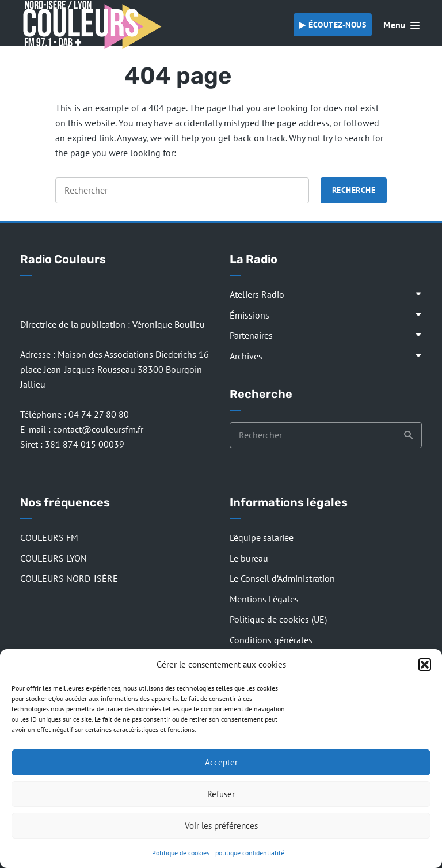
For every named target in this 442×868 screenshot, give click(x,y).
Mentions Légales (264, 599)
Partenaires (251, 335)
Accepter (221, 762)
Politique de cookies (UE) (278, 619)
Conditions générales (271, 640)
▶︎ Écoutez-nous (333, 25)
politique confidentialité (250, 853)
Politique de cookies (181, 853)
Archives (246, 356)
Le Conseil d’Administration (282, 578)
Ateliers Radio (257, 294)
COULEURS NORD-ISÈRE (69, 578)
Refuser (221, 794)
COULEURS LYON (54, 558)
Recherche (354, 190)
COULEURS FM (49, 537)
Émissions (249, 315)
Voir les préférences (221, 826)
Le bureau (249, 558)
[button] (425, 665)
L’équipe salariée (262, 537)
